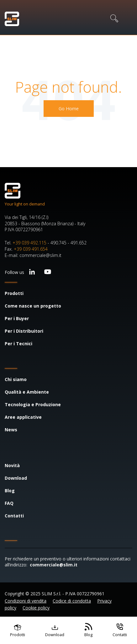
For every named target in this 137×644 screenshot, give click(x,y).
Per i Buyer (17, 318)
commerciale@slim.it (54, 565)
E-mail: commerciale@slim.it (33, 255)
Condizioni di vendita (26, 601)
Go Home (69, 108)
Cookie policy (36, 608)
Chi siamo (16, 379)
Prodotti (14, 293)
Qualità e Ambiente (27, 392)
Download (16, 478)
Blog (10, 491)
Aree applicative (23, 417)
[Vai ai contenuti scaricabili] (55, 630)
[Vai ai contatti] (120, 630)
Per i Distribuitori (24, 331)
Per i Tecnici (18, 344)
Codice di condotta (72, 601)
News (11, 430)
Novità (12, 465)
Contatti (14, 516)
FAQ (9, 503)
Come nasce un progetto (33, 306)
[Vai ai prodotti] (18, 630)
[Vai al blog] (88, 630)
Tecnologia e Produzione (33, 404)
